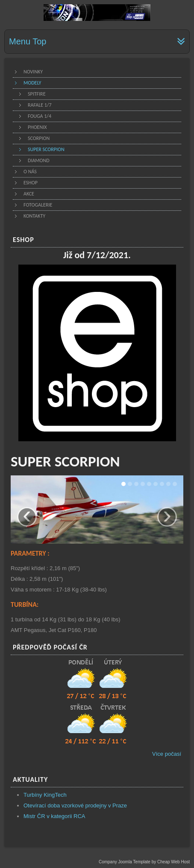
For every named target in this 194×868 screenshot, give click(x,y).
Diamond (39, 160)
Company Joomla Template (125, 862)
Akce (29, 194)
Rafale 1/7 (40, 105)
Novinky (33, 72)
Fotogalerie (38, 205)
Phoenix (37, 127)
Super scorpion (46, 149)
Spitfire (37, 94)
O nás (30, 172)
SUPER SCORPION (65, 461)
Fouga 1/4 (40, 116)
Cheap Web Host (173, 862)
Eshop (31, 183)
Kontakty (34, 216)
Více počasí (167, 754)
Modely (32, 83)
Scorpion (39, 138)
